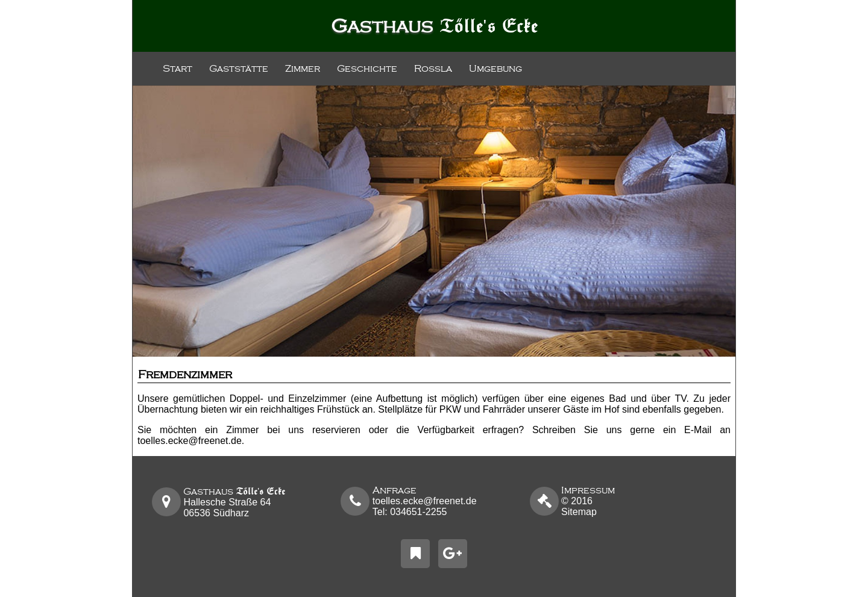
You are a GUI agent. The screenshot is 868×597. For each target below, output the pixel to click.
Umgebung (495, 69)
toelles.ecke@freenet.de (190, 441)
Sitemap (579, 512)
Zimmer (303, 69)
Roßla (433, 69)
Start (178, 69)
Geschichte (367, 69)
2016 (588, 495)
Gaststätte (239, 69)
